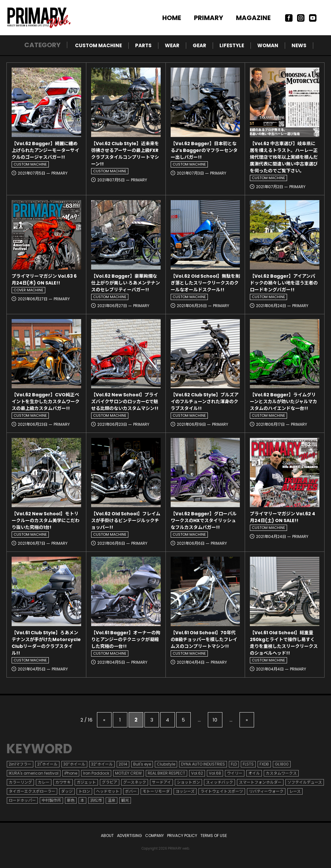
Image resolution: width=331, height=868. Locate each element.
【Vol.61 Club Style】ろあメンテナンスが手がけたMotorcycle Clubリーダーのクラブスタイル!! (46, 643)
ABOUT (107, 836)
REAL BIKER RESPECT (166, 773)
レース (295, 791)
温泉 (112, 800)
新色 (71, 800)
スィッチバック (219, 782)
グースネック (135, 782)
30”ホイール (74, 764)
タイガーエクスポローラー (32, 791)
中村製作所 (51, 800)
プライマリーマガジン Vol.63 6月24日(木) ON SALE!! (44, 279)
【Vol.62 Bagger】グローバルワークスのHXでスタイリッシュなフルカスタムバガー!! (204, 520)
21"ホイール (47, 764)
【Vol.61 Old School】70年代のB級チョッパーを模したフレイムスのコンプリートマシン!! (204, 639)
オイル (254, 773)
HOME (172, 18)
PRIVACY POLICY (182, 836)
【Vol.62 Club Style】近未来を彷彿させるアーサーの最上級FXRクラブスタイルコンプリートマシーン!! (125, 154)
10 (215, 720)
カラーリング (20, 782)
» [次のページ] (247, 720)
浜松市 (96, 800)
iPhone (71, 773)
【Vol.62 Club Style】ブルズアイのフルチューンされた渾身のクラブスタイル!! (205, 402)
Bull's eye (142, 764)
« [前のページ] (104, 720)
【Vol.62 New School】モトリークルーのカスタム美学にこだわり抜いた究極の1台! (46, 520)
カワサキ (63, 782)
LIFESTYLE (232, 45)
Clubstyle (166, 764)
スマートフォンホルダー (260, 782)
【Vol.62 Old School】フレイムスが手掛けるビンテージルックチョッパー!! (126, 520)
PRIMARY (208, 18)
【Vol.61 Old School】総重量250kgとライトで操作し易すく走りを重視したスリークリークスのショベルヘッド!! (284, 643)
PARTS (143, 45)
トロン (84, 791)
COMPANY (155, 836)
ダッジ (67, 791)
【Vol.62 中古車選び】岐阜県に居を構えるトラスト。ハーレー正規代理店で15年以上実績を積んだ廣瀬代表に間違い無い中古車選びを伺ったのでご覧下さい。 (284, 157)
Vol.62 (197, 773)
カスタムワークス (281, 773)
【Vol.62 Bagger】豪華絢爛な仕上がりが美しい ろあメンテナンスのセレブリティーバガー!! (126, 283)
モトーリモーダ (156, 791)
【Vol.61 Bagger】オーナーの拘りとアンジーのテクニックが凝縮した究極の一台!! (126, 639)
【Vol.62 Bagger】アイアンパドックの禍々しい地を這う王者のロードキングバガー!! (284, 283)
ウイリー (235, 773)
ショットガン (188, 782)
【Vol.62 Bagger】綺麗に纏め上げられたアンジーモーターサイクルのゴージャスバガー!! (45, 150)
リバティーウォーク (266, 791)
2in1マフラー (20, 764)
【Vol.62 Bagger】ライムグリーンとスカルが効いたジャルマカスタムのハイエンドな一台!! (283, 402)
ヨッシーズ (185, 791)
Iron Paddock (96, 773)
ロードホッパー (22, 800)
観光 (125, 800)
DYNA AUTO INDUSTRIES (203, 764)
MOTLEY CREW (128, 773)
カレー (44, 782)
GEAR (199, 45)
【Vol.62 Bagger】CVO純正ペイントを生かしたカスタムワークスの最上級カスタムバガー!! (46, 402)
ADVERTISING (129, 836)
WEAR (172, 45)
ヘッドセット (108, 791)
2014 (123, 764)
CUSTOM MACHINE (98, 45)
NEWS (299, 45)
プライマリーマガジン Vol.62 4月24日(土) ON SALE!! (283, 517)
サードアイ (161, 782)
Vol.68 (215, 773)
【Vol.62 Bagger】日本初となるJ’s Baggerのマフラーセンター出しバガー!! (204, 150)
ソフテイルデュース (305, 782)
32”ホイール (102, 764)
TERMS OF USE (214, 836)
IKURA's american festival (34, 773)
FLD (234, 764)
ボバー (131, 791)
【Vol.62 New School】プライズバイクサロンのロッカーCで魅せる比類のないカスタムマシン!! (125, 402)
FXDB (264, 764)
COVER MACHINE (28, 290)
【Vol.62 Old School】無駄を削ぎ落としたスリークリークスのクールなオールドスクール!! (205, 283)
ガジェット (86, 782)
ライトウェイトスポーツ (222, 791)
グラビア (110, 782)
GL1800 (282, 764)
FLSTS (248, 764)
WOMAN (268, 45)
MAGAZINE (253, 18)
